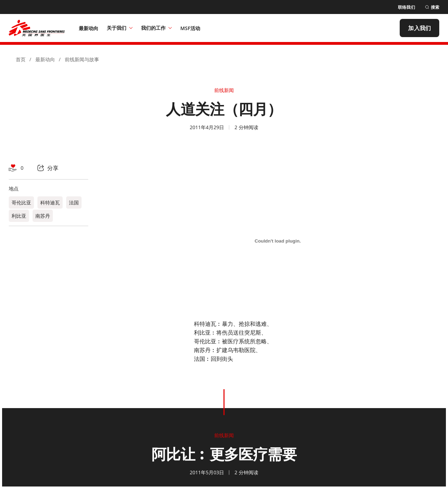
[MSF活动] (190, 28)
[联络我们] (407, 7)
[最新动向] (89, 28)
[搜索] (432, 7)
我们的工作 (156, 28)
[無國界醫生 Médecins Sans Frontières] (37, 28)
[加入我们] (419, 28)
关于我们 (120, 28)
